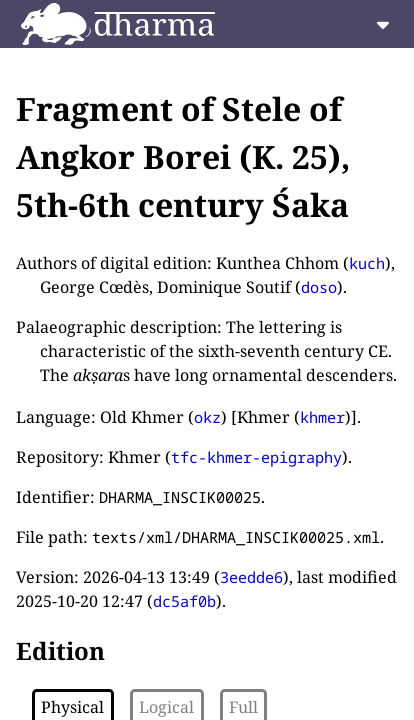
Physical (72, 707)
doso (319, 287)
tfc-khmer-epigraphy (256, 457)
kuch (367, 263)
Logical (166, 707)
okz (207, 417)
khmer (322, 417)
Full (243, 707)
